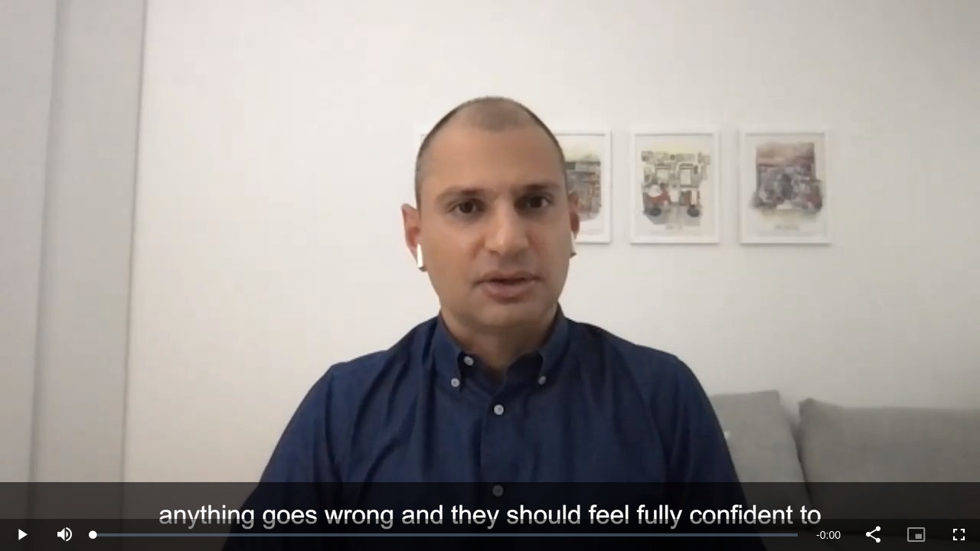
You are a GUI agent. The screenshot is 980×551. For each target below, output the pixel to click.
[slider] (446, 535)
